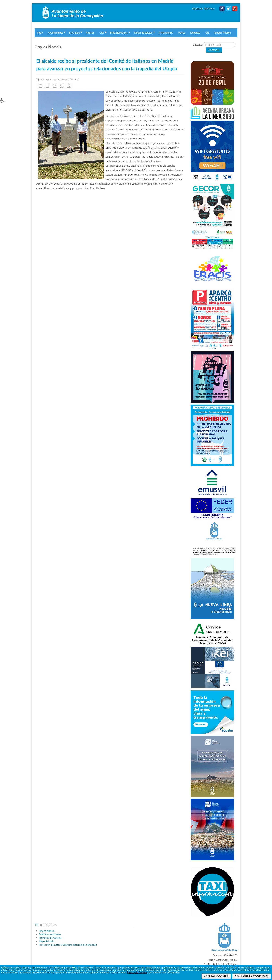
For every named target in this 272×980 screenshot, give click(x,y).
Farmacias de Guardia (50, 938)
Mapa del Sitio (46, 941)
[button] (6, 103)
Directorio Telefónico (204, 8)
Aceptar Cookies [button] (216, 976)
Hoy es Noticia (47, 931)
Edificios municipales (50, 934)
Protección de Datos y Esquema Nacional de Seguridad (68, 945)
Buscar (214, 50)
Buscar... (197, 45)
